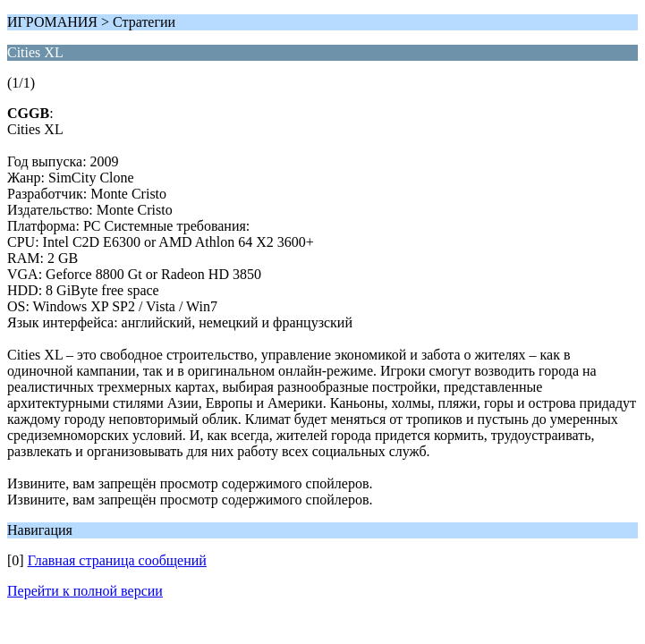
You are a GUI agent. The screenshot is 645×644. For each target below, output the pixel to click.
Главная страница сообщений (117, 560)
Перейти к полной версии (85, 591)
